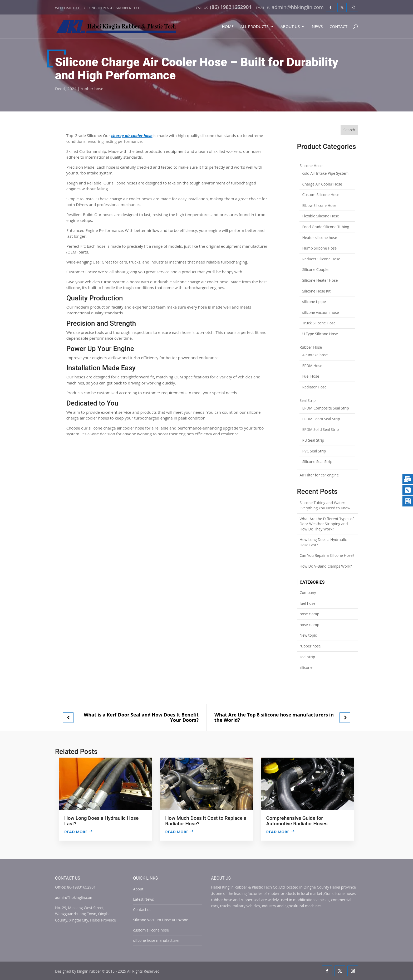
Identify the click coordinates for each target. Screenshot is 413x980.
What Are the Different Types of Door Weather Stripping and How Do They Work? (326, 524)
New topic (308, 635)
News (317, 27)
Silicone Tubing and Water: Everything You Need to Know (325, 505)
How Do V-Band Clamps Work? (326, 566)
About (138, 889)
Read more (76, 832)
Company (308, 593)
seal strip (307, 657)
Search (349, 130)
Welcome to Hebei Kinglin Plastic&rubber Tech (98, 8)
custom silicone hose (151, 930)
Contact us (142, 910)
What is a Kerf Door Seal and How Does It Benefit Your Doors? (141, 717)
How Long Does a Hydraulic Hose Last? (323, 542)
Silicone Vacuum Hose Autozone (161, 920)
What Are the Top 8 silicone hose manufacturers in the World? (274, 717)
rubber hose (92, 89)
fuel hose (307, 603)
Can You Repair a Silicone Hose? (327, 555)
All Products (255, 27)
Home (228, 27)
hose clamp (309, 614)
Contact (338, 27)
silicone (306, 667)
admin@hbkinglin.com (74, 897)
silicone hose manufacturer (156, 940)
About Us (290, 27)
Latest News (143, 899)
